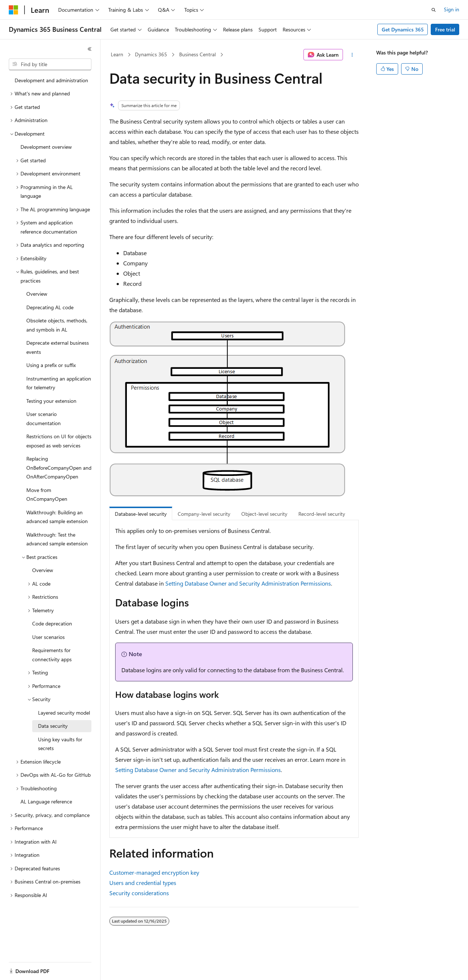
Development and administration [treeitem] (51, 80)
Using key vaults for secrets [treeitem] (60, 744)
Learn (117, 54)
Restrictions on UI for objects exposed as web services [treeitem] (59, 441)
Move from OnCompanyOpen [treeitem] (47, 495)
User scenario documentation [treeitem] (44, 419)
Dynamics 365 (151, 54)
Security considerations (139, 893)
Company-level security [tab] (204, 514)
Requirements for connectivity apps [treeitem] (52, 655)
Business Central (197, 54)
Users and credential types (143, 883)
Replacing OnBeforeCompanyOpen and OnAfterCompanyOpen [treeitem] (59, 468)
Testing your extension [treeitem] (51, 401)
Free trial (445, 29)
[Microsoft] (14, 10)
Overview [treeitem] (37, 294)
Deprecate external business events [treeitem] (58, 347)
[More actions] (352, 55)
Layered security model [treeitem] (64, 713)
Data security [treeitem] (53, 726)
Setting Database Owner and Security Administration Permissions (248, 583)
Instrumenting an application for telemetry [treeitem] (59, 383)
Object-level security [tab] (264, 514)
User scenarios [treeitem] (48, 637)
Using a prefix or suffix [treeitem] (51, 365)
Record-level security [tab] (322, 514)
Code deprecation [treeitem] (52, 623)
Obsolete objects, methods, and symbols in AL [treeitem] (57, 325)
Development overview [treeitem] (46, 147)
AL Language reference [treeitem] (46, 801)
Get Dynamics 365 (403, 29)
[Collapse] (90, 49)
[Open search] (434, 10)
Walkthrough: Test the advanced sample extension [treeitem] (57, 539)
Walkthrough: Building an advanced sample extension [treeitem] (57, 517)
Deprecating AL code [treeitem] (50, 307)
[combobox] (50, 64)
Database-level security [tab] (141, 514)
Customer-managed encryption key (154, 872)
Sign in (452, 9)
